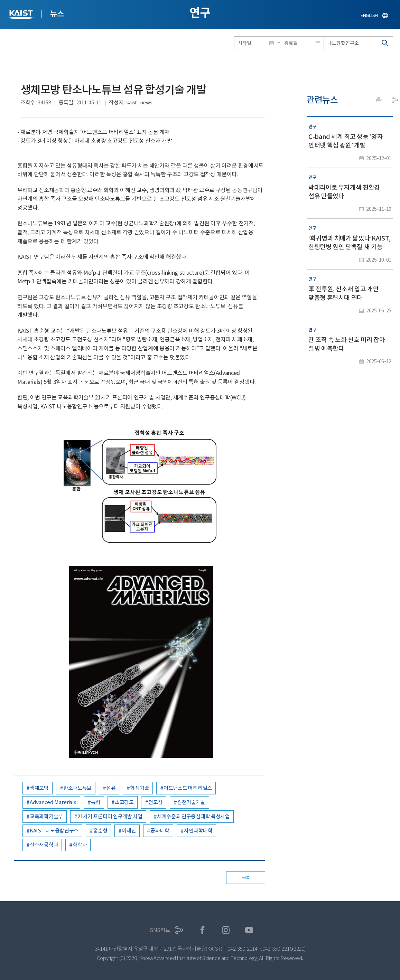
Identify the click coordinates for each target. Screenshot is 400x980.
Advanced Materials (53, 802)
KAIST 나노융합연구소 (54, 831)
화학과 (80, 845)
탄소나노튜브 (77, 788)
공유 (395, 100)
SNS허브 (160, 930)
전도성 (155, 802)
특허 (96, 802)
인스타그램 (226, 930)
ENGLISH (369, 15)
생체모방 (39, 788)
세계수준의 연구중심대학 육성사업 (193, 816)
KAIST (22, 15)
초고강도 (124, 802)
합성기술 (139, 788)
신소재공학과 (44, 845)
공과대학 (160, 831)
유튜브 (249, 930)
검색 (385, 43)
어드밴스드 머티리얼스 (188, 788)
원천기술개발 (191, 802)
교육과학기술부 (46, 816)
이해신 (129, 831)
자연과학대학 (198, 831)
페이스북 (202, 930)
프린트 (379, 100)
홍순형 (100, 831)
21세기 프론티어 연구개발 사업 (110, 816)
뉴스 (57, 14)
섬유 (111, 788)
